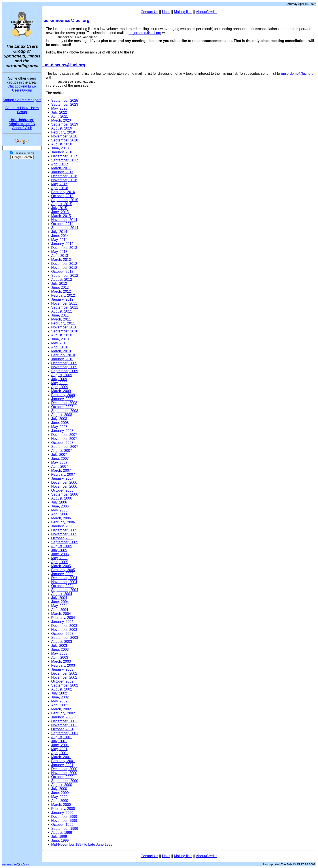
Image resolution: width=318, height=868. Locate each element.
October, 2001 (62, 729)
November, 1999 (64, 821)
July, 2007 (59, 455)
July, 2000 (59, 789)
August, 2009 (62, 375)
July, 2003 (59, 646)
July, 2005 (59, 550)
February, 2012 (63, 295)
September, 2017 (65, 160)
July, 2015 (59, 208)
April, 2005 (60, 562)
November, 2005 (64, 534)
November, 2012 (64, 268)
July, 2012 (59, 283)
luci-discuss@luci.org (64, 65)
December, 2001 (64, 721)
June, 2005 (60, 554)
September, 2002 (65, 685)
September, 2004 (65, 590)
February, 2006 (63, 522)
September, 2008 (65, 411)
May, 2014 (59, 240)
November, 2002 (64, 677)
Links (166, 12)
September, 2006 (65, 494)
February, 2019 (63, 132)
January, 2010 (62, 359)
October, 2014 (62, 224)
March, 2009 (61, 391)
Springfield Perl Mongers (22, 100)
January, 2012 (62, 299)
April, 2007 (60, 466)
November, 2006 (64, 486)
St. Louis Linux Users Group (22, 110)
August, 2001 (62, 737)
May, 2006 (59, 510)
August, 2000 (62, 785)
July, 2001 (59, 741)
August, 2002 (62, 689)
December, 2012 (64, 264)
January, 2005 (62, 574)
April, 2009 (60, 387)
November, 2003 (64, 630)
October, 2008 (62, 407)
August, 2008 (62, 415)
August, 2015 (62, 204)
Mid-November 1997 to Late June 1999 (82, 844)
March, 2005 (61, 566)
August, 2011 (62, 311)
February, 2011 (63, 323)
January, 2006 (62, 526)
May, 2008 (59, 427)
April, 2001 (60, 753)
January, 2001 (62, 765)
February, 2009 (63, 395)
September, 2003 (65, 638)
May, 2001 (59, 749)
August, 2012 (62, 279)
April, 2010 (60, 347)
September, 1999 (65, 829)
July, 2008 (59, 419)
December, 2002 (64, 673)
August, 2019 (62, 128)
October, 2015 (62, 196)
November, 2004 (64, 582)
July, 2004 (59, 598)
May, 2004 (59, 606)
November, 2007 (64, 439)
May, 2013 (59, 252)
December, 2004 (64, 578)
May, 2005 (59, 558)
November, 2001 (64, 725)
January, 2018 (62, 152)
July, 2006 (59, 502)
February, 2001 (63, 761)
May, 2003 (59, 653)
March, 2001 (61, 757)
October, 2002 (62, 681)
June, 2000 (60, 793)
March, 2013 (61, 260)
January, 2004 (62, 622)
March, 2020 (61, 120)
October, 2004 (62, 586)
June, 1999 (60, 840)
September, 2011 (65, 307)
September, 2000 (65, 781)
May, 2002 (59, 701)
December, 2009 (64, 363)
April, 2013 (60, 256)
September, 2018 (65, 140)
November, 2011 (64, 303)
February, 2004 (63, 618)
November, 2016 (64, 180)
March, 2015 (61, 216)
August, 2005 (62, 546)
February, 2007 (63, 474)
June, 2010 (60, 339)
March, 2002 (61, 709)
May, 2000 (59, 797)
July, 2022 (59, 112)
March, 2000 (61, 805)
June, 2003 (60, 650)
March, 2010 (61, 351)
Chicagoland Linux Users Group (22, 88)
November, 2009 (64, 367)
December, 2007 (64, 435)
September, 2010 (65, 331)
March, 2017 (61, 168)
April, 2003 (60, 657)
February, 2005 (63, 570)
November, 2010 (64, 327)
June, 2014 (60, 236)
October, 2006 (62, 490)
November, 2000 (64, 773)
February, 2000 (63, 809)
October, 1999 (62, 825)
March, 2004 (61, 614)
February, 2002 (63, 713)
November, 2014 (64, 220)
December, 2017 (64, 156)
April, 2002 (60, 705)
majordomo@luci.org (145, 33)
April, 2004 (60, 610)
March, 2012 (61, 291)
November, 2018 (64, 136)
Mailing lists (183, 12)
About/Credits (207, 12)
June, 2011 (60, 315)
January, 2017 (62, 172)
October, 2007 (62, 443)
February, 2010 (63, 355)
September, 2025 (65, 100)
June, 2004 (60, 602)
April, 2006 (60, 514)
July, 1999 (59, 837)
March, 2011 (61, 319)
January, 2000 (62, 813)
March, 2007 (61, 470)
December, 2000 (64, 769)
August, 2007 (62, 451)
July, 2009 (59, 379)
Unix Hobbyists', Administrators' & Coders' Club (22, 124)
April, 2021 (60, 116)
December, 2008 (64, 403)
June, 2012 (60, 287)
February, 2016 (63, 192)
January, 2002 (62, 717)
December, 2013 (64, 248)
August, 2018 (62, 144)
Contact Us (149, 12)
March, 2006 (61, 518)
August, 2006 (62, 498)
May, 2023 (59, 108)
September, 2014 (65, 228)
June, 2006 (60, 506)
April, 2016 (60, 188)
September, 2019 (65, 124)
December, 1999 (64, 817)
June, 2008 (60, 423)
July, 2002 (59, 693)
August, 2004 (62, 594)
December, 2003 (64, 626)
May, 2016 (59, 184)
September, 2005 (65, 542)
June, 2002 (60, 697)
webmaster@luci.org (15, 864)
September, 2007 (65, 447)
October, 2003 (62, 634)
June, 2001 (60, 745)
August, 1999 (62, 833)
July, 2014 (59, 232)
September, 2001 (65, 733)
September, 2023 (65, 104)
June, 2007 (60, 459)
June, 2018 (60, 148)
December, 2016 (64, 176)
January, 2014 (62, 244)
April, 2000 (60, 801)
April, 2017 (60, 164)
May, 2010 (59, 343)
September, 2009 (65, 371)
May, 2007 (59, 463)
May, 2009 (59, 383)
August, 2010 (62, 335)
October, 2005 (62, 538)
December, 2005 (64, 530)
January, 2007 (62, 478)
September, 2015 (65, 200)
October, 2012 (62, 272)
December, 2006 (64, 482)
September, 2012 (65, 276)
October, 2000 (62, 777)
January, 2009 (62, 399)
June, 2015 (60, 212)
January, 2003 (62, 669)
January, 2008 (62, 431)
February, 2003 (63, 665)
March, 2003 (61, 661)
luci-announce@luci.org (66, 20)
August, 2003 (62, 642)
